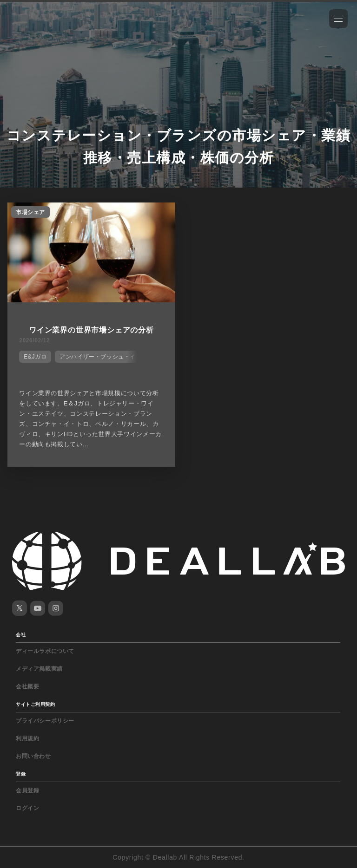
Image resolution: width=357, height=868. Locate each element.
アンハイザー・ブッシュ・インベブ (106, 357)
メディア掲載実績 (39, 669)
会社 (21, 635)
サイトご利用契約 (35, 704)
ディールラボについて (45, 651)
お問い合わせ (33, 756)
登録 (21, 774)
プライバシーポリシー (45, 721)
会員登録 (27, 790)
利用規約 (27, 738)
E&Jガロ (35, 357)
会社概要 (27, 686)
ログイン (27, 808)
